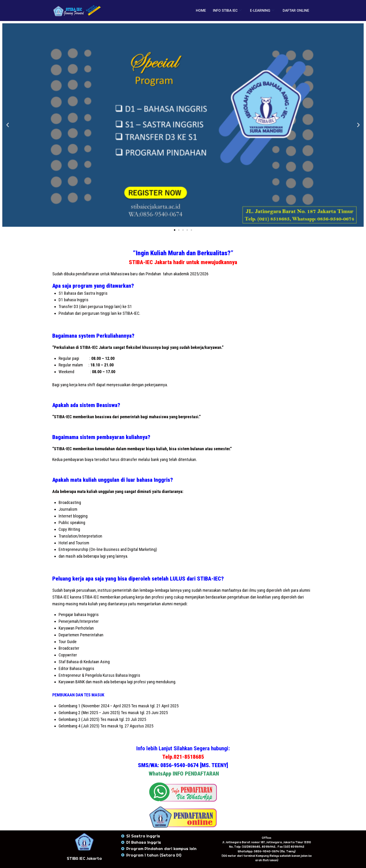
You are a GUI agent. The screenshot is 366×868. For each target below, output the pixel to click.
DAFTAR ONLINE (296, 11)
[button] (8, 125)
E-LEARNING (262, 11)
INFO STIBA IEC (227, 11)
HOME (201, 11)
